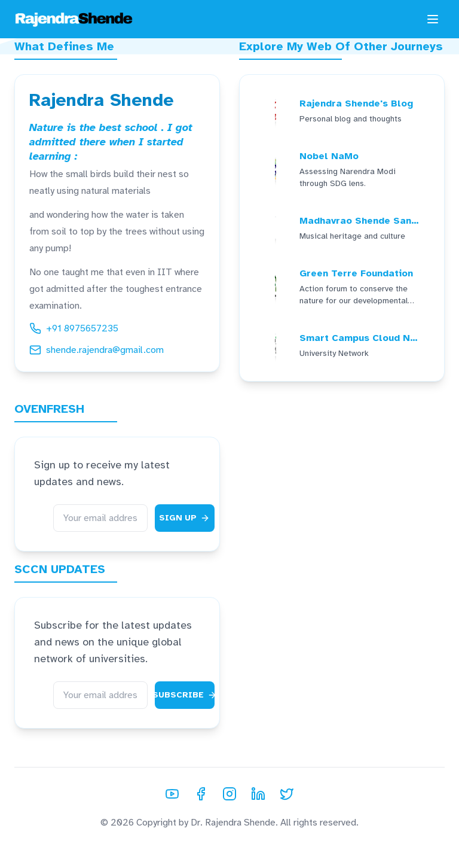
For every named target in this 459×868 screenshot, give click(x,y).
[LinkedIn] (258, 794)
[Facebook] (201, 794)
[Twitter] (287, 794)
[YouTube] (172, 794)
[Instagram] (229, 794)
